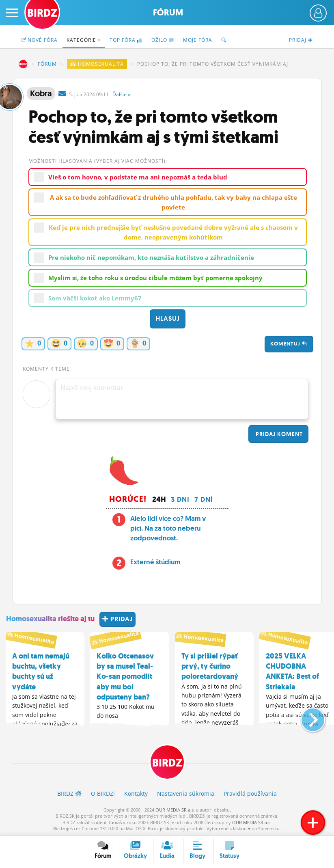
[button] (306, 717)
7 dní (204, 499)
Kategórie (84, 40)
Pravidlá (250, 794)
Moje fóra (198, 40)
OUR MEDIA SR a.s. (175, 810)
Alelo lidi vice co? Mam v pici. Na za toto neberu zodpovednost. (168, 528)
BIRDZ (23, 64)
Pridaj (278, 434)
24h (159, 499)
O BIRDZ (103, 794)
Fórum (168, 13)
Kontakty (136, 794)
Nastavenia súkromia (186, 794)
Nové (39, 40)
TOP (126, 40)
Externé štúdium (155, 562)
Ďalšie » (121, 94)
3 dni (180, 499)
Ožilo (163, 40)
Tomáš (115, 822)
